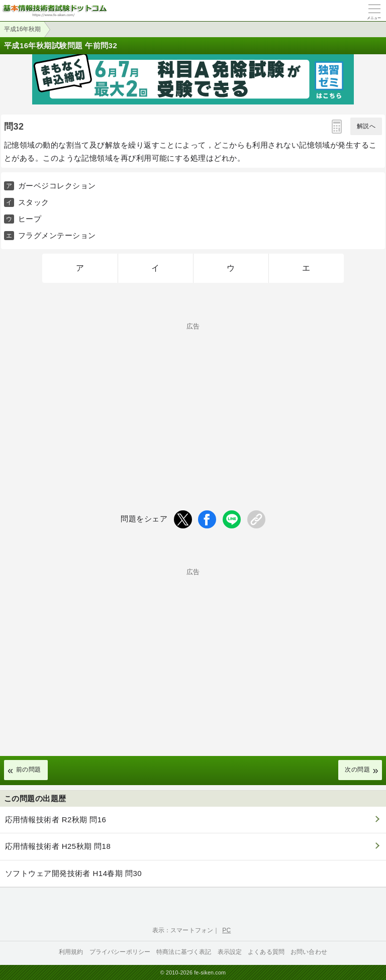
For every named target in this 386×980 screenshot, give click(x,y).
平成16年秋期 (22, 29)
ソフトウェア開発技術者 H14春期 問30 (73, 873)
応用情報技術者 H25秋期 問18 (58, 846)
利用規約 (71, 952)
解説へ (366, 126)
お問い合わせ (309, 952)
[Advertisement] (193, 400)
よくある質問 (266, 952)
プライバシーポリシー (120, 952)
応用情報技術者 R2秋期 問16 (56, 820)
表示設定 (230, 952)
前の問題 (29, 770)
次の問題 (357, 770)
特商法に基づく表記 (184, 952)
